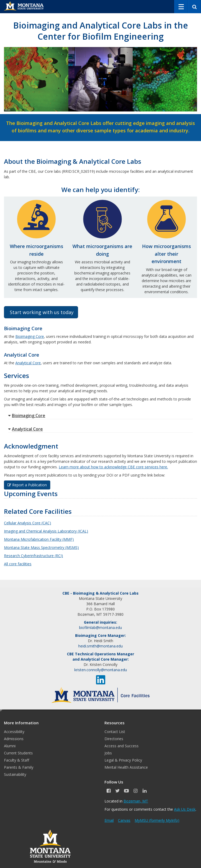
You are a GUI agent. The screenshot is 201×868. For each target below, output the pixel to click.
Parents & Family (19, 767)
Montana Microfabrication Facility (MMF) (39, 539)
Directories (114, 739)
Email (109, 820)
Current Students (18, 753)
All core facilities (18, 564)
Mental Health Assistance (126, 767)
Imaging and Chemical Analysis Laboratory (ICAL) (46, 531)
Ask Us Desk (185, 809)
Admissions (14, 739)
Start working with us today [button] (41, 312)
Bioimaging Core (30, 336)
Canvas (124, 820)
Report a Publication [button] (27, 485)
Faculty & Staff (17, 760)
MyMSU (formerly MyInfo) (157, 820)
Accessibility (14, 732)
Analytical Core (28, 363)
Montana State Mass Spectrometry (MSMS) (41, 547)
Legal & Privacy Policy (123, 760)
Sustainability (15, 774)
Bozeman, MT (136, 801)
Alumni (10, 746)
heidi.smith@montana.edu (100, 646)
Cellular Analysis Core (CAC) (28, 523)
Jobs (108, 753)
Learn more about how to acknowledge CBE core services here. (113, 467)
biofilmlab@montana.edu (100, 627)
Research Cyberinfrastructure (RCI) (33, 556)
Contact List (115, 732)
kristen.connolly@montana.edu (101, 670)
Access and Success (122, 746)
